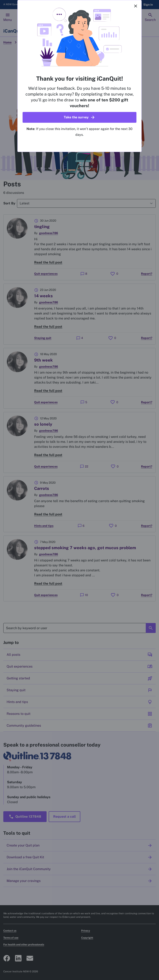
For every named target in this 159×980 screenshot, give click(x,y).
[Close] (136, 6)
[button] (79, 117)
